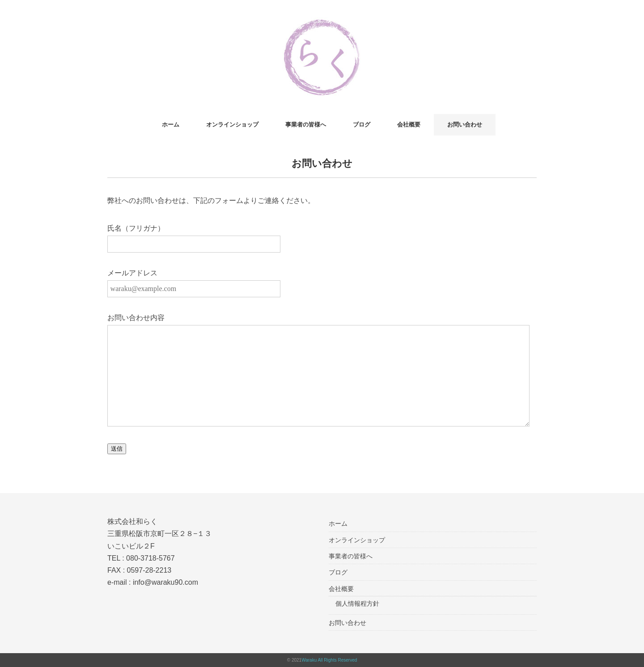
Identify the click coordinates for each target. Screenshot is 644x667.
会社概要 (409, 125)
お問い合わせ (465, 125)
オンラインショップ (232, 125)
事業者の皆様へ (306, 125)
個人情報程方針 (357, 604)
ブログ (362, 125)
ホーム (171, 125)
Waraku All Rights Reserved (329, 660)
